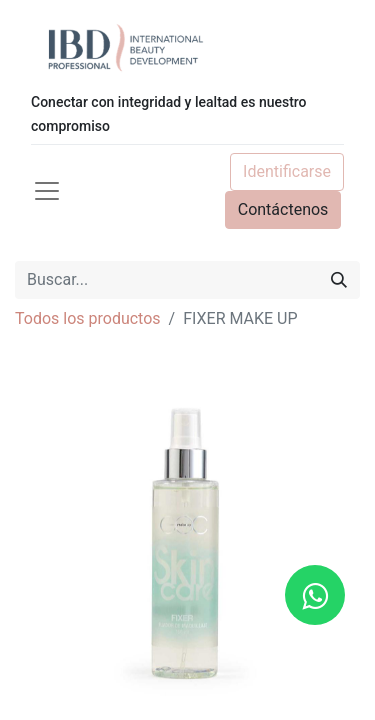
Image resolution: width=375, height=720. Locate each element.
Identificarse (287, 171)
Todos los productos (88, 318)
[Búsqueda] (339, 280)
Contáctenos (283, 209)
